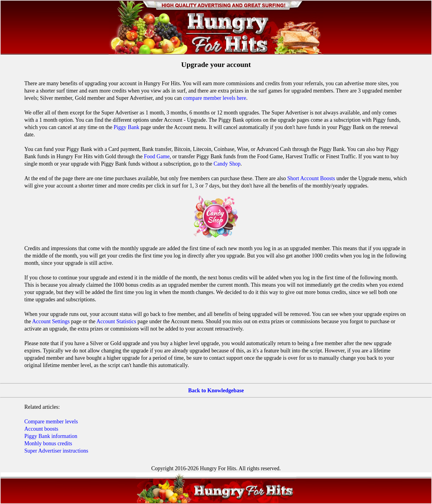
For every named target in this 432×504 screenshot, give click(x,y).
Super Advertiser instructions (56, 451)
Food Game (157, 156)
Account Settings (51, 321)
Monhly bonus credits (48, 443)
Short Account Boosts (311, 178)
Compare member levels (51, 422)
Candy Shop (227, 164)
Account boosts (41, 429)
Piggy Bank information (51, 436)
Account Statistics (116, 321)
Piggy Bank (126, 127)
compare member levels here (215, 98)
